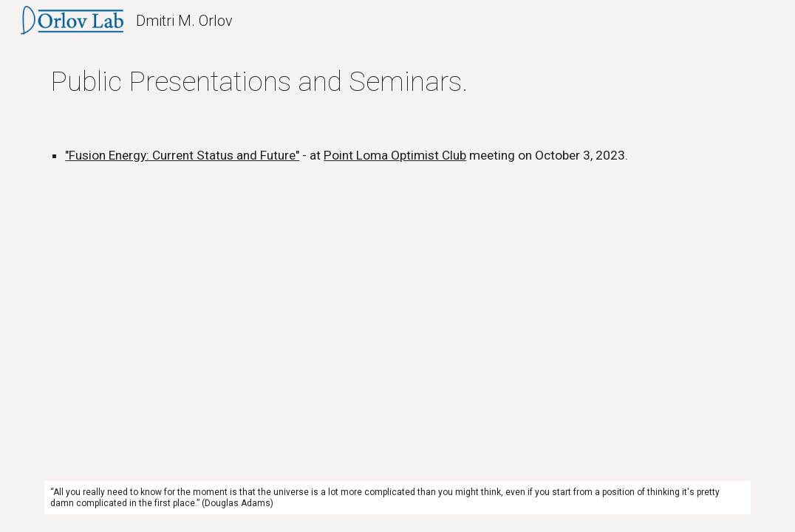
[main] (397, 82)
